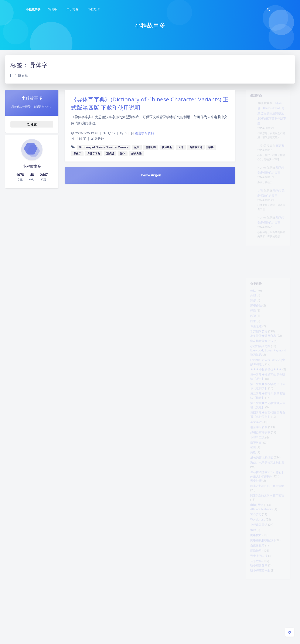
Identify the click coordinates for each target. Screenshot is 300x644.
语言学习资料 (257, 455)
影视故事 (254, 474)
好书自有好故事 (259, 461)
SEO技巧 (253, 559)
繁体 (123, 154)
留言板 (283, 156)
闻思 (250, 329)
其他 (250, 298)
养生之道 (254, 335)
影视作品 (254, 311)
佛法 (250, 293)
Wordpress (256, 565)
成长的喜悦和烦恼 (260, 491)
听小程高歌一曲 (259, 625)
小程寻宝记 (255, 467)
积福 (250, 323)
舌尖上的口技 (257, 608)
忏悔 (250, 317)
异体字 (77, 154)
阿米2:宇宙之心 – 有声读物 (267, 525)
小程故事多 (33, 9)
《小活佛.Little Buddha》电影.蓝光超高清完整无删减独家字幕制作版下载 (272, 118)
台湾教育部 (196, 147)
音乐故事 (254, 614)
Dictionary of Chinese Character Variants (104, 147)
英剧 (250, 485)
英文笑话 (254, 449)
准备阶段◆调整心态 (262, 346)
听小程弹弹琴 (257, 619)
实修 (250, 304)
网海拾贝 (254, 602)
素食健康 (254, 519)
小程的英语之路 (259, 359)
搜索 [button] (32, 124)
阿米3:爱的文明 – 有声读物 (267, 536)
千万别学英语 (257, 341)
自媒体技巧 (255, 596)
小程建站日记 (257, 571)
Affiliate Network (260, 552)
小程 (259, 209)
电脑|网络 (255, 547)
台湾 (181, 147)
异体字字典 (94, 154)
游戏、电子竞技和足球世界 (267, 497)
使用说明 (167, 147)
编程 (250, 577)
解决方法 (136, 154)
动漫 (250, 479)
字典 (211, 147)
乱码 (137, 147)
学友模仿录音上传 (260, 353)
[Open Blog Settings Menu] (290, 632)
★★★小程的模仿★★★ (266, 386)
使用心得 (151, 147)
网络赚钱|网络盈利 (261, 589)
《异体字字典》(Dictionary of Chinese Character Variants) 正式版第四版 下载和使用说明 (150, 103)
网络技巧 (254, 583)
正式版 (110, 154)
